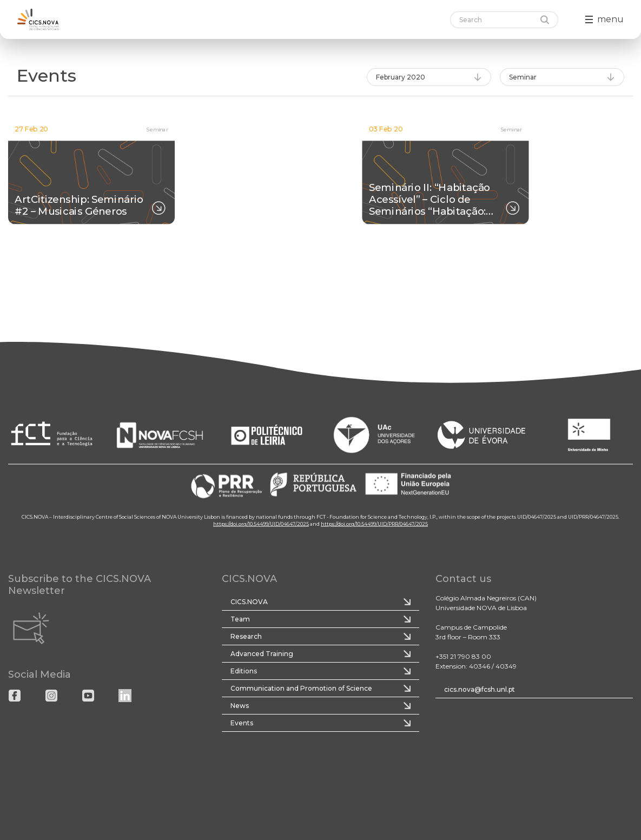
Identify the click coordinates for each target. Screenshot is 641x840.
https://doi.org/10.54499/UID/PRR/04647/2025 (374, 524)
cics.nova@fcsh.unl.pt (480, 689)
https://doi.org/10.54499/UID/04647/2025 (261, 524)
